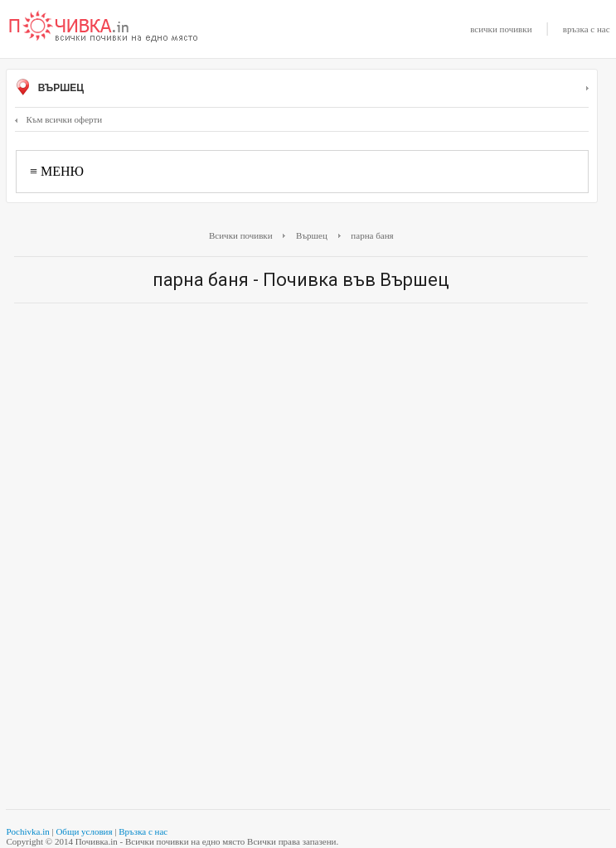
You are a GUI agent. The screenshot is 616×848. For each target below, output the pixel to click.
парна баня (372, 235)
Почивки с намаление (104, 27)
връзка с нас (587, 29)
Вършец (302, 89)
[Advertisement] (301, 436)
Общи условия (84, 831)
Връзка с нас (143, 831)
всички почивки (501, 29)
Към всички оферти (58, 119)
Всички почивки (241, 235)
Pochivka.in (27, 831)
